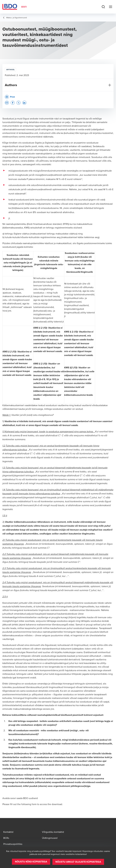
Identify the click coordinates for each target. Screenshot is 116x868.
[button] (7, 103)
